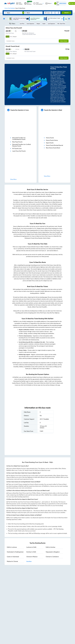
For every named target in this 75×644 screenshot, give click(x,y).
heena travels (50, 138)
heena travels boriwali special (54, 145)
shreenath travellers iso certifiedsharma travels (19, 139)
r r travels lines (17, 148)
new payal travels (17, 142)
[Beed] (33, 13)
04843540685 (63, 3)
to (12, 547)
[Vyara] (13, 13)
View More (29, 561)
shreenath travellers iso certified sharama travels (22, 145)
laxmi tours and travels (19, 151)
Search (66, 13)
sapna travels (50, 143)
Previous (4, 19)
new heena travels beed (53, 148)
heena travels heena (52, 140)
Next (69, 19)
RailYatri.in (47, 486)
